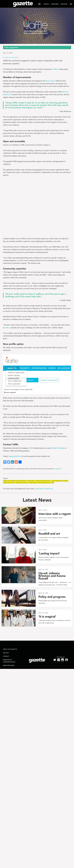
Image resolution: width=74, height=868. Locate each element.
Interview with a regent (55, 514)
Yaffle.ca (56, 69)
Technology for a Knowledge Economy (39, 483)
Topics (5, 478)
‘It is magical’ (47, 617)
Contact (6, 656)
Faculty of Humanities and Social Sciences (15, 481)
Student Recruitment (9, 483)
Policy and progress (52, 597)
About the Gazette (10, 649)
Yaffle (31, 448)
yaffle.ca (7, 328)
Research (66, 481)
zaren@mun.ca (58, 469)
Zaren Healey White (12, 57)
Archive (6, 653)
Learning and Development (43, 481)
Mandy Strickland (58, 448)
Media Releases (9, 665)
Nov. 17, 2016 (8, 53)
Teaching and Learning (22, 483)
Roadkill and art (49, 534)
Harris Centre (50, 81)
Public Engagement (57, 481)
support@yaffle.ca (15, 456)
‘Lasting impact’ (49, 553)
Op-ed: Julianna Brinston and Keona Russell (52, 576)
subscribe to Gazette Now (44, 489)
